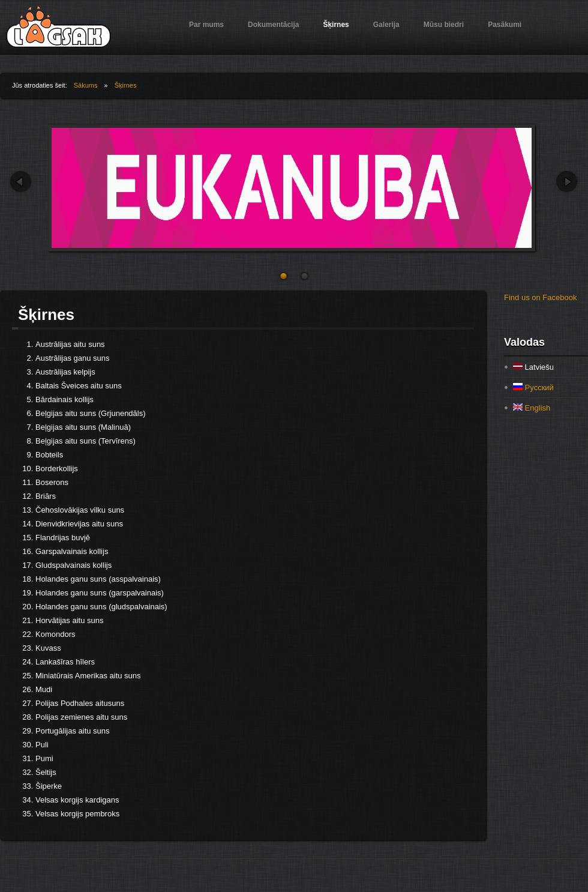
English (532, 408)
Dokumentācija (273, 25)
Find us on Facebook (540, 297)
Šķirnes (336, 25)
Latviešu (533, 367)
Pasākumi (505, 25)
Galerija (386, 25)
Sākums (86, 85)
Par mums (206, 25)
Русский (533, 387)
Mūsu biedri (444, 25)
